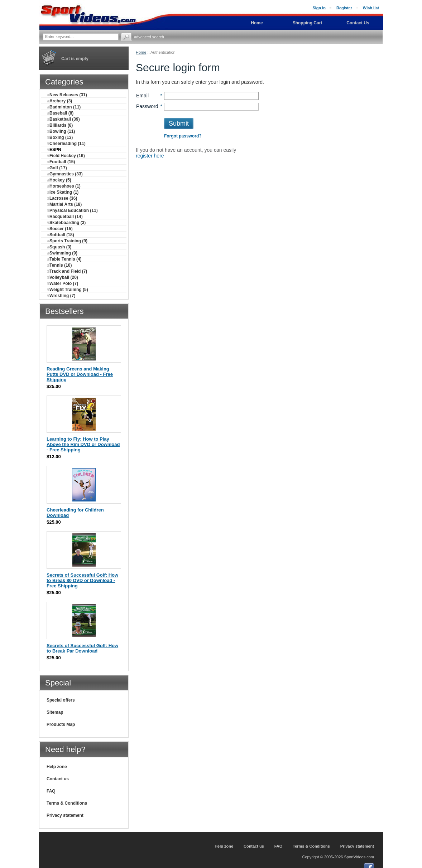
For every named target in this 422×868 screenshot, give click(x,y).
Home (141, 52)
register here (150, 156)
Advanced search (149, 37)
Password (147, 106)
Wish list (371, 8)
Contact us (58, 779)
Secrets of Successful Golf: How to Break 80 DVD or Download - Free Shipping (82, 580)
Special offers (61, 700)
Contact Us (358, 23)
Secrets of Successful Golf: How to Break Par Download (82, 648)
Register (344, 8)
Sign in (319, 8)
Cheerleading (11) (66, 144)
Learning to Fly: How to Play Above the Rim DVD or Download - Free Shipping (83, 444)
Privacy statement (65, 815)
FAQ (51, 791)
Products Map (61, 724)
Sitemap (55, 712)
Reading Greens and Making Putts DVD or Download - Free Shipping (80, 374)
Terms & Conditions (67, 803)
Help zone (57, 767)
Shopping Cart (308, 23)
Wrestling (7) (61, 296)
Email (142, 96)
